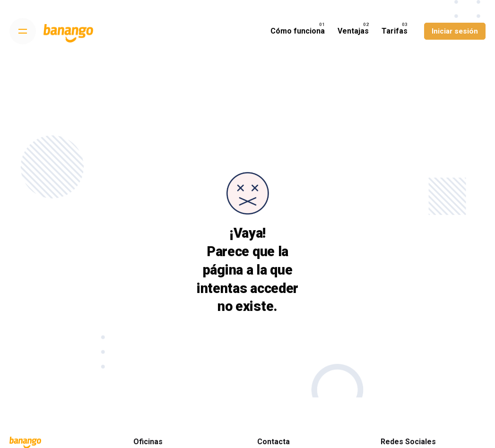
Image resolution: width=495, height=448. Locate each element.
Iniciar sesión (455, 31)
